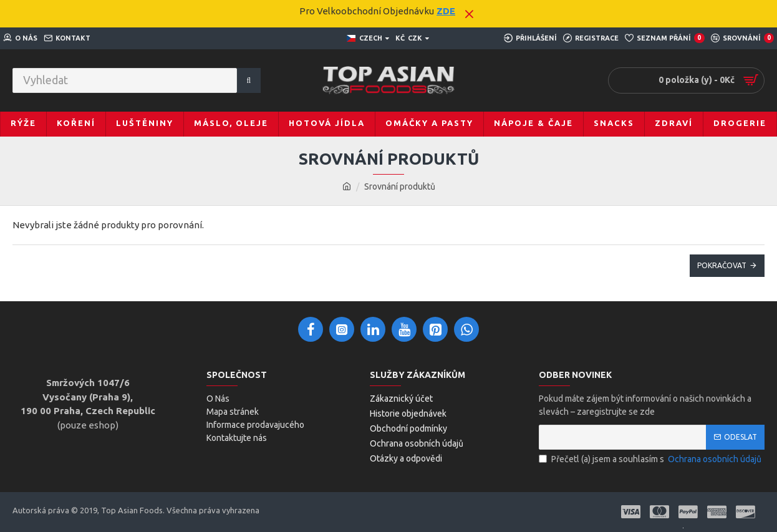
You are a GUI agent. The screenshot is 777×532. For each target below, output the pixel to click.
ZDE (446, 11)
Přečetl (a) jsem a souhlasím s (651, 459)
